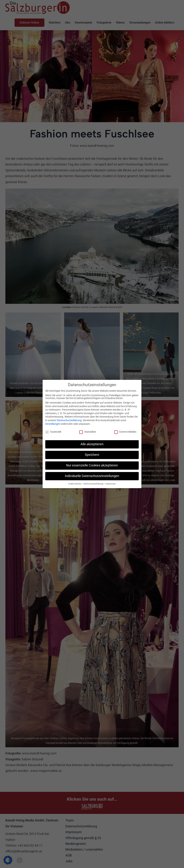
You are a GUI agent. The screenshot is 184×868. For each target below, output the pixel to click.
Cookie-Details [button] (75, 483)
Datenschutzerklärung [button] (94, 483)
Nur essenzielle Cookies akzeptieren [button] (92, 464)
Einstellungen (53, 423)
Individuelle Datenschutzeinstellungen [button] (92, 475)
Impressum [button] (111, 483)
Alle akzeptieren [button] (92, 443)
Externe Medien (125, 431)
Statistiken (88, 431)
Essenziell (53, 431)
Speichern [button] (92, 454)
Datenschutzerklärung (69, 419)
